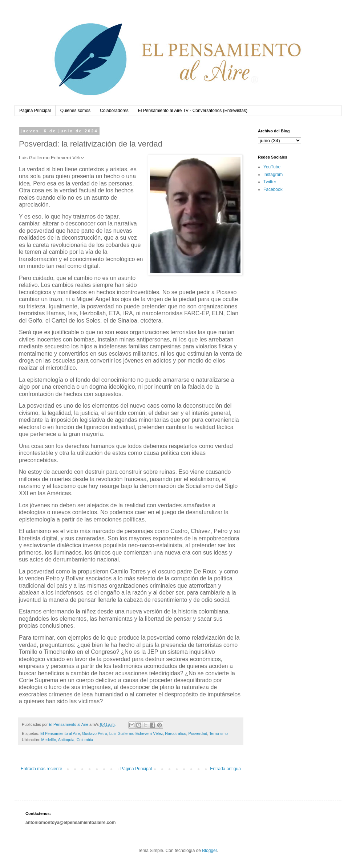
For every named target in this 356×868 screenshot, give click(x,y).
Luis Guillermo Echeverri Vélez (136, 733)
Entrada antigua (225, 769)
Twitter (270, 182)
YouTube (272, 167)
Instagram (273, 175)
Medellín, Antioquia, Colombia (67, 740)
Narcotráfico (175, 733)
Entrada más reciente (41, 769)
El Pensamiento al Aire (60, 733)
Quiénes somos (75, 111)
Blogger (209, 851)
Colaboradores (114, 111)
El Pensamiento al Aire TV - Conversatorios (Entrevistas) (193, 111)
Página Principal (35, 111)
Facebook (273, 189)
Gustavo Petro (95, 733)
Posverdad (198, 733)
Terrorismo (219, 733)
